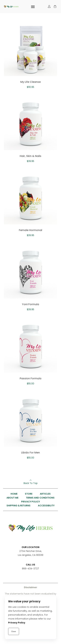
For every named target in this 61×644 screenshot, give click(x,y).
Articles (45, 494)
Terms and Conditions (40, 498)
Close (14, 631)
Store (29, 494)
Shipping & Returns (18, 506)
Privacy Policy (30, 502)
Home (14, 494)
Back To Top (31, 483)
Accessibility (46, 506)
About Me (12, 498)
